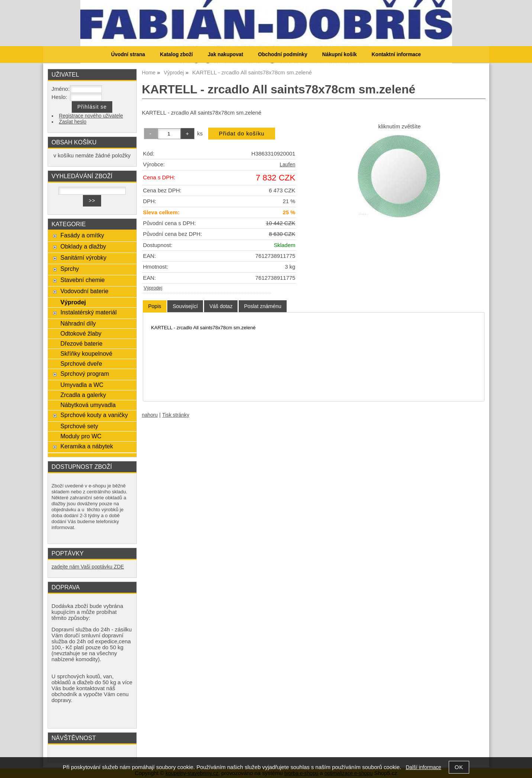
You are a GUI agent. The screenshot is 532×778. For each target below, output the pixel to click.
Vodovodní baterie (84, 291)
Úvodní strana (128, 55)
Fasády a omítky (82, 235)
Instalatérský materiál (88, 312)
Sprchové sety (79, 426)
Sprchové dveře (81, 364)
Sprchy (70, 269)
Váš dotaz (221, 306)
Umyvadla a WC (82, 385)
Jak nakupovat (225, 55)
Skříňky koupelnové (86, 353)
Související (185, 306)
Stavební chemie (82, 280)
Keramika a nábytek (87, 446)
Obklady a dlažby (83, 246)
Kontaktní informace (396, 55)
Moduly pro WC (81, 436)
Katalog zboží (176, 55)
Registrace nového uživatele (91, 116)
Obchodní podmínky (283, 55)
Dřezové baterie (81, 343)
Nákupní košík (340, 55)
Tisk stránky (176, 415)
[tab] (154, 306)
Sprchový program (85, 374)
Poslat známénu (262, 306)
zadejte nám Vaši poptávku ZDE (88, 567)
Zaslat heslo (73, 122)
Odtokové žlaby (81, 333)
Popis (154, 306)
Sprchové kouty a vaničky (94, 415)
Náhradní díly (78, 323)
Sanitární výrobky (83, 257)
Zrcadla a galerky (83, 395)
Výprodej (153, 288)
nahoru (150, 415)
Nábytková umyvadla (88, 405)
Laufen (287, 165)
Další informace (423, 767)
